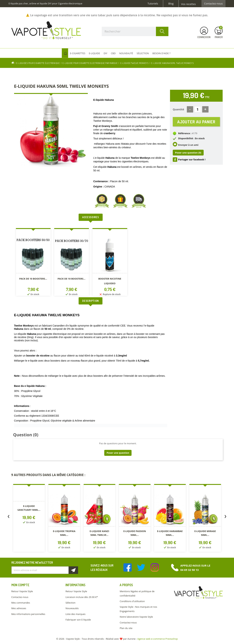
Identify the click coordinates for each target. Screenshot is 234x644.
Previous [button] (9, 517)
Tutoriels (153, 4)
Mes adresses (19, 608)
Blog (171, 4)
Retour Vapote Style (22, 591)
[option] (33, 263)
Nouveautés (72, 608)
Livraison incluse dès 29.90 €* (82, 597)
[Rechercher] (135, 31)
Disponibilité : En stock (191, 139)
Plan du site (126, 628)
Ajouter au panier (196, 122)
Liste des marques (75, 614)
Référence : (185, 134)
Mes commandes (21, 603)
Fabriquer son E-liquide (78, 620)
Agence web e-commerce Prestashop (158, 639)
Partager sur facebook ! (192, 160)
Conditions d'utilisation (132, 601)
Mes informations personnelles (28, 614)
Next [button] (226, 517)
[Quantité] (198, 109)
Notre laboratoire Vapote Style (136, 617)
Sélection (70, 603)
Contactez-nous (213, 4)
